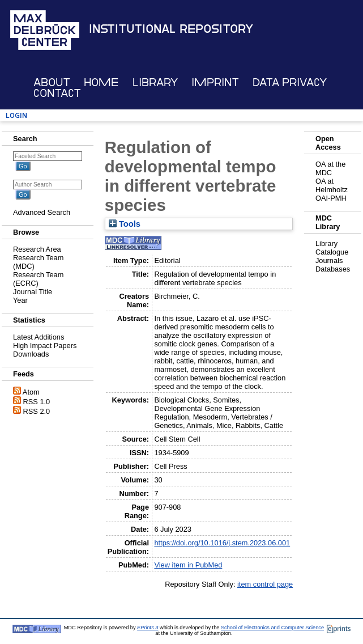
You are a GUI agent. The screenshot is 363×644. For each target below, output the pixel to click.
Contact (57, 93)
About (52, 82)
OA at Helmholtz (332, 185)
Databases (333, 269)
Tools (125, 224)
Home (101, 82)
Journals (329, 260)
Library (155, 82)
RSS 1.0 (37, 402)
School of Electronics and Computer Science (272, 628)
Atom (31, 392)
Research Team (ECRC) (38, 279)
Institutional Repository (171, 29)
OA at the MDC (330, 168)
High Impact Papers (45, 346)
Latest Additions (39, 337)
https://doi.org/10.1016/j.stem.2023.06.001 (222, 543)
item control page (265, 584)
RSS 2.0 (37, 411)
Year (20, 300)
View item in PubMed (188, 565)
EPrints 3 (148, 628)
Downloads (31, 354)
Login (16, 115)
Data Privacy (290, 82)
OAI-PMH (331, 198)
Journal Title (33, 292)
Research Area (37, 249)
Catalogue (332, 252)
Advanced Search (42, 212)
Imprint (215, 82)
